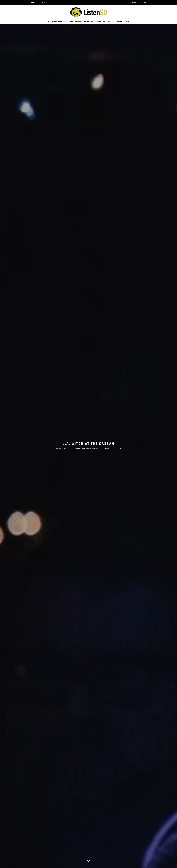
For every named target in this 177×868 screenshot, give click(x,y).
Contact (43, 2)
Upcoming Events (56, 22)
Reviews (79, 22)
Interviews (89, 22)
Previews (101, 22)
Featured (97, 448)
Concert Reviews (81, 448)
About (34, 2)
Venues (70, 22)
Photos (107, 448)
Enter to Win (123, 22)
